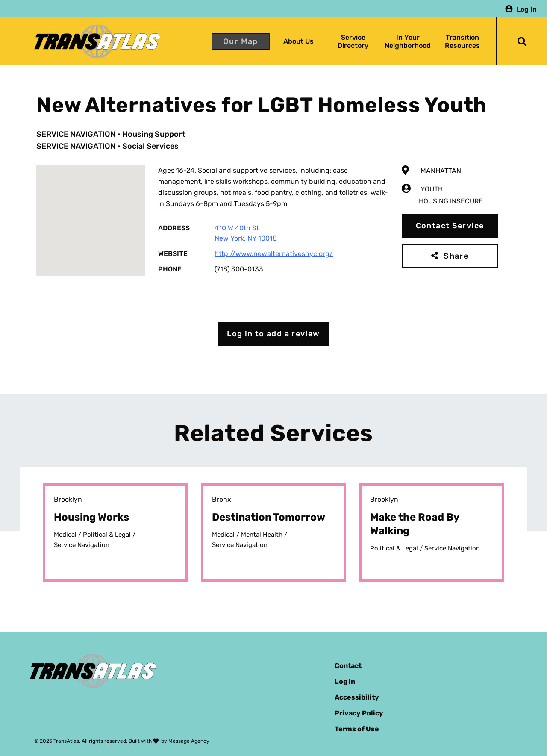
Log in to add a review (273, 334)
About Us (298, 41)
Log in (345, 681)
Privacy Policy (359, 713)
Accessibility (357, 697)
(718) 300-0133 (239, 269)
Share (456, 256)
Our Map (241, 41)
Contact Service (450, 226)
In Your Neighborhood (408, 41)
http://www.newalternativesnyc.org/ (274, 254)
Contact (348, 666)
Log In (527, 9)
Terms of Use (357, 729)
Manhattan (441, 171)
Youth (432, 189)
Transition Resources (462, 41)
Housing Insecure (451, 201)
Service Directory (353, 41)
